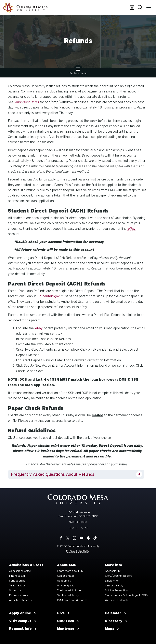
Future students (19, 595)
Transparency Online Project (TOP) (126, 595)
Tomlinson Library (68, 595)
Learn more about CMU (71, 571)
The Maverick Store (69, 590)
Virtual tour (16, 590)
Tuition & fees (17, 586)
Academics (64, 581)
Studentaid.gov (49, 296)
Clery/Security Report (118, 576)
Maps (112, 629)
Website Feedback (116, 600)
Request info (23, 629)
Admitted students (20, 600)
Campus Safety (114, 586)
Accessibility (113, 571)
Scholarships (17, 581)
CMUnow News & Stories (72, 600)
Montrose (68, 629)
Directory (116, 621)
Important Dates (27, 102)
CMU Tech (68, 621)
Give (63, 613)
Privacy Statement (77, 551)
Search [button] (141, 8)
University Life (66, 586)
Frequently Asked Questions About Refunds (53, 474)
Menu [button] (148, 6)
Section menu (78, 71)
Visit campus (23, 621)
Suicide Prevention (116, 590)
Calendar (133, 8)
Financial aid (17, 576)
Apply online (23, 613)
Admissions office (20, 571)
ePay (132, 229)
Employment (113, 581)
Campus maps (66, 576)
